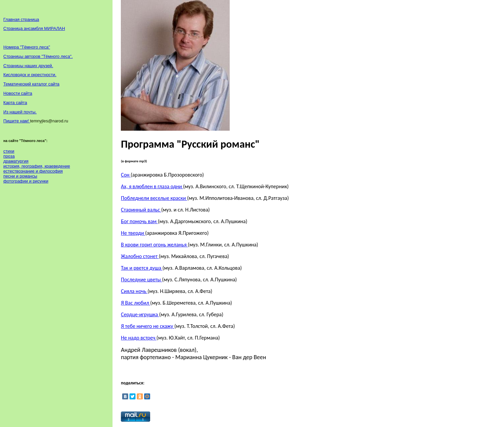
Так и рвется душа (142, 268)
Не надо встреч (139, 338)
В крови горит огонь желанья (154, 245)
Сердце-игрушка (140, 314)
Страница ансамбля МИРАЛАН (34, 28)
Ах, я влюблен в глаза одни (152, 186)
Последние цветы (141, 280)
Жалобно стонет (140, 256)
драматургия (16, 161)
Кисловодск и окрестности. (30, 75)
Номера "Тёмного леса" (27, 47)
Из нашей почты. (20, 112)
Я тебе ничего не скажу (147, 326)
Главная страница (21, 19)
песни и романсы (20, 176)
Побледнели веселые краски (154, 198)
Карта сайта (15, 103)
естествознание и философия (33, 171)
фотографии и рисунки (26, 181)
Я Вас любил (135, 303)
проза (9, 156)
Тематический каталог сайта (31, 84)
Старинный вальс (141, 210)
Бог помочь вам (139, 221)
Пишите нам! (17, 121)
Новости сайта (18, 93)
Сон (126, 175)
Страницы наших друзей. (28, 66)
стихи (9, 151)
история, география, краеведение (37, 166)
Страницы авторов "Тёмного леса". (38, 56)
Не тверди (133, 233)
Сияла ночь (134, 291)
